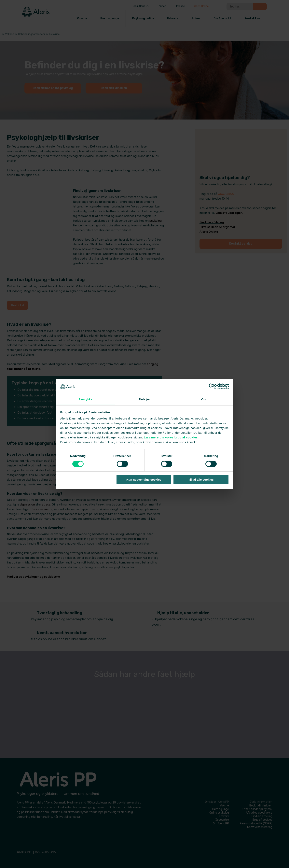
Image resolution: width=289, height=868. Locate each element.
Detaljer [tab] (144, 399)
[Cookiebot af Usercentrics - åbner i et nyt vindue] (212, 386)
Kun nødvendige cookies (144, 480)
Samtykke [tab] (85, 399)
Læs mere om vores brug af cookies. (171, 437)
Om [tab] (204, 399)
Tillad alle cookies (201, 480)
